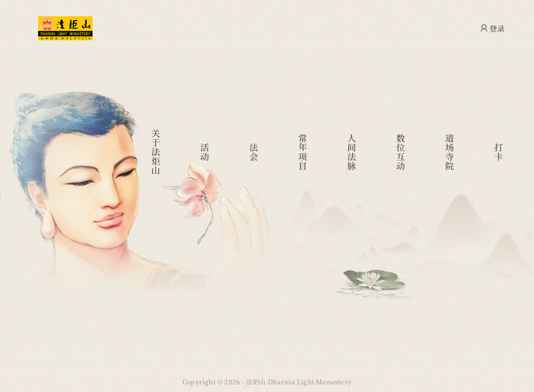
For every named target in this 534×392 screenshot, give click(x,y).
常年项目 (303, 152)
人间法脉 (352, 152)
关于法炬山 (156, 152)
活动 (205, 152)
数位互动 (401, 152)
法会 (254, 152)
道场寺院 (450, 152)
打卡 (499, 152)
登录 (497, 28)
